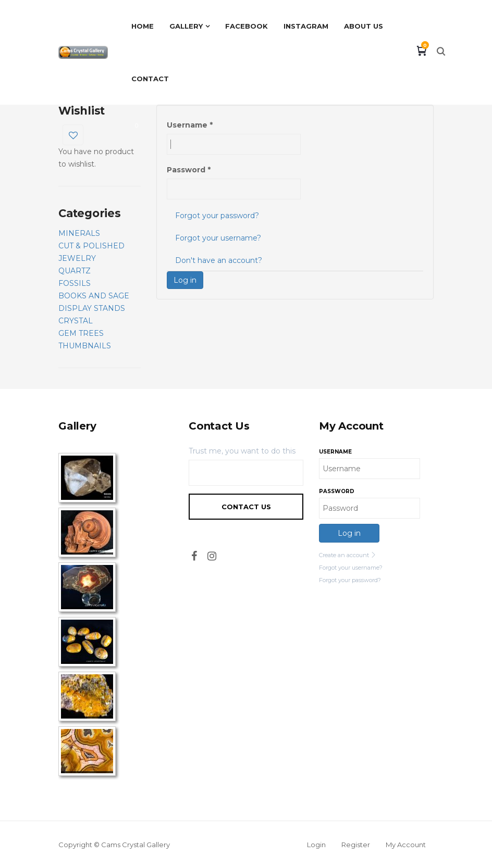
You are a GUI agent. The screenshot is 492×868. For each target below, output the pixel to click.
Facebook (247, 26)
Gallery (186, 26)
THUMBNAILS (85, 346)
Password (189, 170)
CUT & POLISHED (91, 246)
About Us (364, 26)
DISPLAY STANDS (92, 308)
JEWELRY (77, 258)
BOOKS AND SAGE (94, 296)
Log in (185, 280)
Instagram (306, 26)
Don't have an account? (219, 260)
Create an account (348, 555)
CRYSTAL (76, 321)
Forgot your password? (217, 216)
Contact (150, 79)
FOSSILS (75, 283)
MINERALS (79, 233)
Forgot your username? (218, 238)
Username (190, 125)
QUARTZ (75, 271)
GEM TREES (81, 333)
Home (143, 26)
